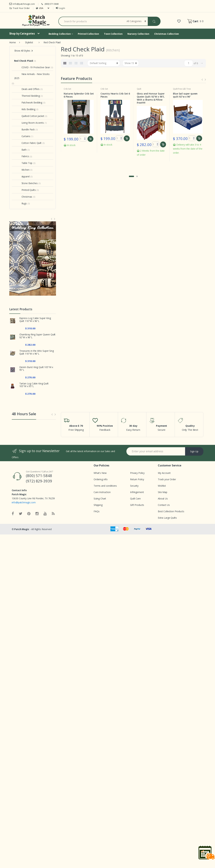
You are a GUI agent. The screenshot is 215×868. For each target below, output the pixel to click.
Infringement (137, 492)
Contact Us (164, 505)
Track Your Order (20, 8)
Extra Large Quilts (167, 518)
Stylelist (29, 42)
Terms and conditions (105, 486)
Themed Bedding (27, 96)
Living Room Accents (29, 123)
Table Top (23, 163)
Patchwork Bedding (28, 102)
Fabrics (22, 156)
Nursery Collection (138, 34)
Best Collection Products (171, 511)
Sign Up (194, 451)
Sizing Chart (100, 499)
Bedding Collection (61, 34)
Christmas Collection (167, 34)
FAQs (96, 511)
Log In (60, 8)
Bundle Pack (24, 129)
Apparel (22, 176)
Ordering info (101, 479)
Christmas (23, 197)
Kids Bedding (25, 109)
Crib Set (68, 89)
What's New (100, 473)
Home (13, 42)
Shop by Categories (22, 34)
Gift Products (137, 505)
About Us (163, 499)
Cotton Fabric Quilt (28, 143)
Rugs (20, 203)
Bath (20, 150)
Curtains (22, 136)
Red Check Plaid (24, 61)
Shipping (98, 505)
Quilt (175, 89)
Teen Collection (113, 34)
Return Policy (137, 479)
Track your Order (167, 479)
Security (134, 486)
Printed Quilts (25, 190)
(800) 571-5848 (50, 4)
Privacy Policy (137, 473)
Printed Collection (88, 34)
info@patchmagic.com (22, 4)
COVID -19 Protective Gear (32, 67)
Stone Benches (26, 183)
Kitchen (22, 170)
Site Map (163, 492)
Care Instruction (102, 492)
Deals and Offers (27, 89)
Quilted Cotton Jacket (29, 116)
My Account (164, 473)
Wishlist (162, 486)
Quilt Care (135, 499)
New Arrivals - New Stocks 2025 (32, 76)
